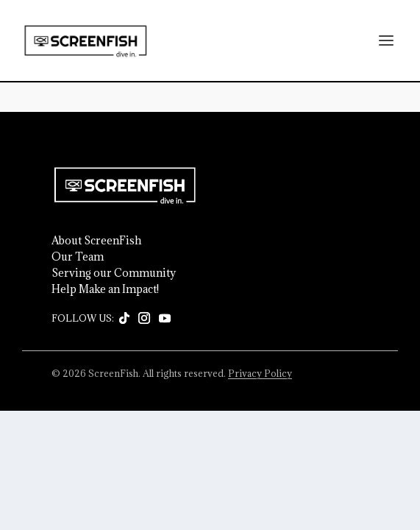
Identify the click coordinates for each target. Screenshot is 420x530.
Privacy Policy (260, 373)
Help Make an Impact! (105, 289)
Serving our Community (114, 273)
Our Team (78, 257)
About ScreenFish (96, 241)
